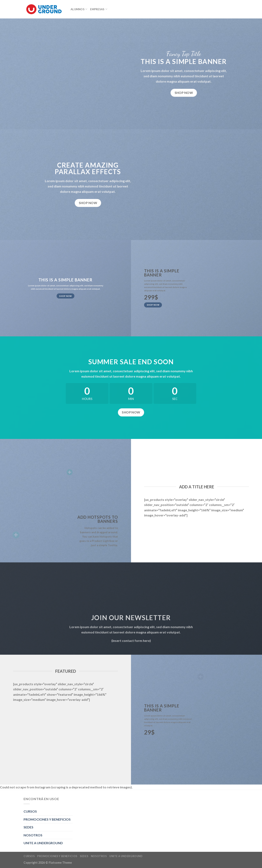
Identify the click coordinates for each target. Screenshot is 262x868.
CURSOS (30, 811)
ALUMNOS (79, 9)
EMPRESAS (99, 9)
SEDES (28, 827)
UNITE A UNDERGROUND (43, 843)
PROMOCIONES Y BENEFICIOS (47, 819)
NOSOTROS (33, 835)
